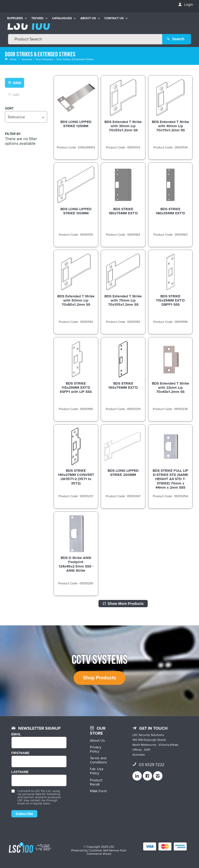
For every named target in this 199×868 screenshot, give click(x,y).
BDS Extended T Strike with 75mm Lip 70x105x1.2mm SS (123, 300)
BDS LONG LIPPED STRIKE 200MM (123, 473)
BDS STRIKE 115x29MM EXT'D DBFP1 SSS (170, 300)
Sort (9, 108)
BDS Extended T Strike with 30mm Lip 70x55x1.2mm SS (123, 126)
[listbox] (26, 117)
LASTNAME (20, 772)
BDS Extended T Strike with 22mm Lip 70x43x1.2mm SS (170, 387)
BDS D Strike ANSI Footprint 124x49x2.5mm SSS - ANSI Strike (76, 564)
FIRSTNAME (20, 753)
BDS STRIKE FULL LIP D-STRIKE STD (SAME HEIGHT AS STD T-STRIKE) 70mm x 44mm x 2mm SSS (170, 479)
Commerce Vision (99, 854)
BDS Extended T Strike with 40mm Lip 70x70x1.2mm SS (170, 126)
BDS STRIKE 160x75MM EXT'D (123, 385)
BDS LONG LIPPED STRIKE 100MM (76, 211)
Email (16, 734)
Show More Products (126, 603)
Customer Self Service (104, 850)
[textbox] (85, 39)
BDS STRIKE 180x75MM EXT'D (123, 211)
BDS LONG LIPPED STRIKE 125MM (76, 124)
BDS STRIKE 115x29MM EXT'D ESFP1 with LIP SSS (76, 387)
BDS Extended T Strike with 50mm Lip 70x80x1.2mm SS (76, 300)
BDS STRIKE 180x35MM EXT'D (170, 211)
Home (11, 59)
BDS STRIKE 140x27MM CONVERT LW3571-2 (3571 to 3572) (76, 477)
